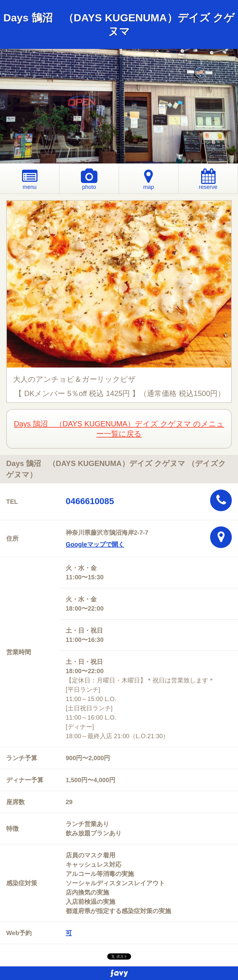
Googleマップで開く (95, 544)
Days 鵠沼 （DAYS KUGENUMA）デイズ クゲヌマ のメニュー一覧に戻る (119, 429)
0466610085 (90, 501)
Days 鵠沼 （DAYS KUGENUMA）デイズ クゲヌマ (119, 24)
